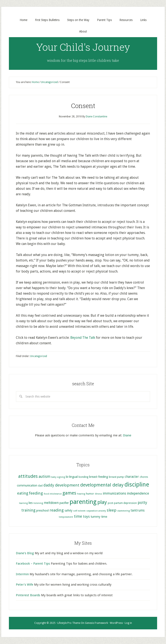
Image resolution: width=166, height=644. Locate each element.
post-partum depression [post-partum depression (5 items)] (122, 503)
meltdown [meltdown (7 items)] (51, 503)
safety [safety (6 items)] (68, 510)
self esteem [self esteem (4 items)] (79, 511)
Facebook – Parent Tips (33, 564)
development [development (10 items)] (67, 485)
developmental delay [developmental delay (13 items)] (102, 485)
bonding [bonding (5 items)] (83, 477)
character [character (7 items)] (132, 477)
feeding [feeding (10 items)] (36, 493)
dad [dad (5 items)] (40, 486)
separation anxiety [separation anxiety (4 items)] (96, 511)
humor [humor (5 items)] (90, 494)
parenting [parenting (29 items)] (83, 502)
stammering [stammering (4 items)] (124, 511)
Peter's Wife (25, 585)
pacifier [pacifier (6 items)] (64, 503)
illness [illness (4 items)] (98, 494)
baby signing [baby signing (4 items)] (58, 477)
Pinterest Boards (28, 595)
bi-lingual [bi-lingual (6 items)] (72, 477)
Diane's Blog (25, 553)
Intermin (22, 574)
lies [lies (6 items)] (31, 503)
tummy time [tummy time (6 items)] (99, 517)
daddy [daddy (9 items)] (49, 485)
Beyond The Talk (83, 338)
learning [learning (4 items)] (23, 503)
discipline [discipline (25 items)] (137, 485)
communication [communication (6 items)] (27, 486)
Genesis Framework (96, 623)
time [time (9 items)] (78, 517)
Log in (128, 623)
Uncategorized (39, 356)
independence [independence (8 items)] (138, 494)
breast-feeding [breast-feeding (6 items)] (99, 477)
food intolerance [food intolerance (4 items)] (53, 494)
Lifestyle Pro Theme (69, 623)
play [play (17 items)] (102, 502)
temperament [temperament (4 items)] (66, 517)
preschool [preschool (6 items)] (42, 510)
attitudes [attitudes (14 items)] (28, 476)
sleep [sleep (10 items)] (112, 510)
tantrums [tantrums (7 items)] (138, 510)
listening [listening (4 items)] (38, 503)
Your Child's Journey (83, 47)
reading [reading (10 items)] (57, 510)
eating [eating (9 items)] (23, 493)
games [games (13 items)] (69, 493)
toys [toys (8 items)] (86, 517)
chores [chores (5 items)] (144, 477)
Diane (127, 436)
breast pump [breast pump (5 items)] (116, 477)
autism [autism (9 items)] (44, 477)
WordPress (116, 623)
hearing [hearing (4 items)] (81, 494)
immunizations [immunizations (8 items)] (115, 494)
